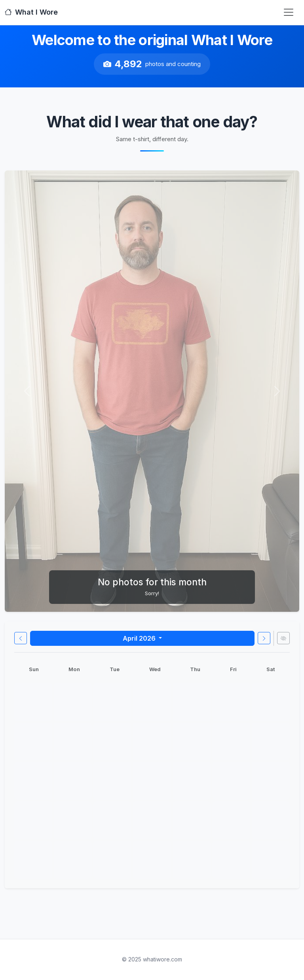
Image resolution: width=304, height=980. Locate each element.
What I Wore (31, 12)
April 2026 (140, 638)
